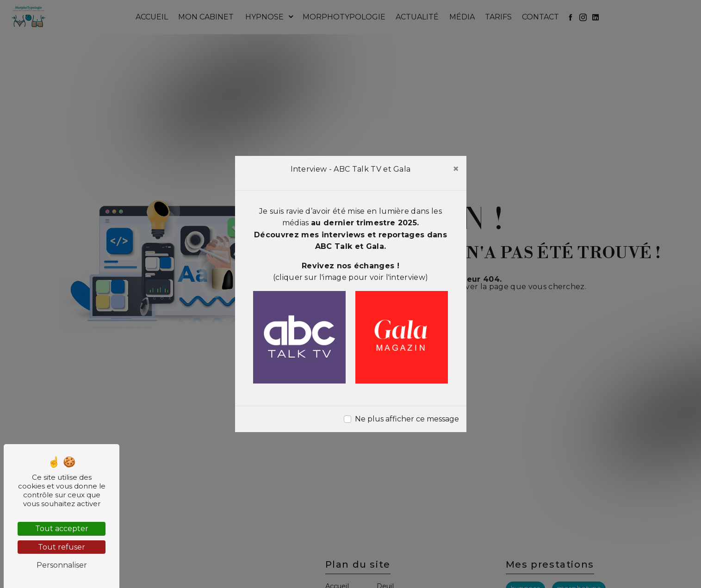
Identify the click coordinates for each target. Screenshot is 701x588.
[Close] (456, 169)
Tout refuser (62, 547)
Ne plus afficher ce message (407, 419)
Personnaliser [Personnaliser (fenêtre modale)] (62, 565)
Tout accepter (62, 529)
